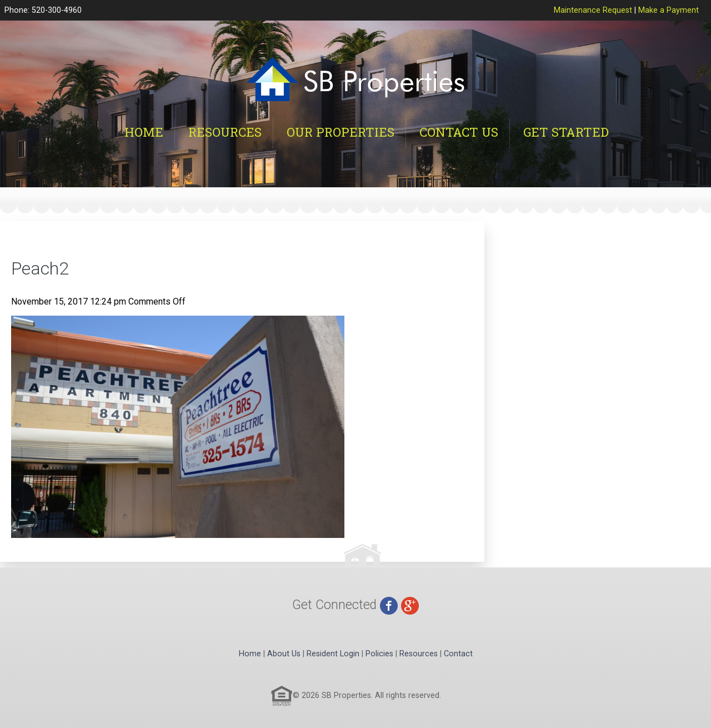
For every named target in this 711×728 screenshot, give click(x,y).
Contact (458, 654)
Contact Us (459, 132)
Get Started (566, 132)
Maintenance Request (593, 10)
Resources (225, 132)
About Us (284, 654)
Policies (379, 654)
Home (144, 132)
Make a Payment (669, 10)
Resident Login (333, 654)
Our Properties (341, 132)
